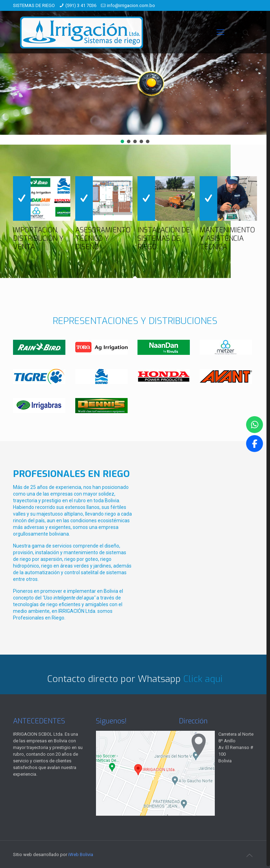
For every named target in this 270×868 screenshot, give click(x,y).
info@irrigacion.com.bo (131, 5)
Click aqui (203, 679)
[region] (135, 72)
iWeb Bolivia (81, 854)
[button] (122, 141)
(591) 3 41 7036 (81, 5)
